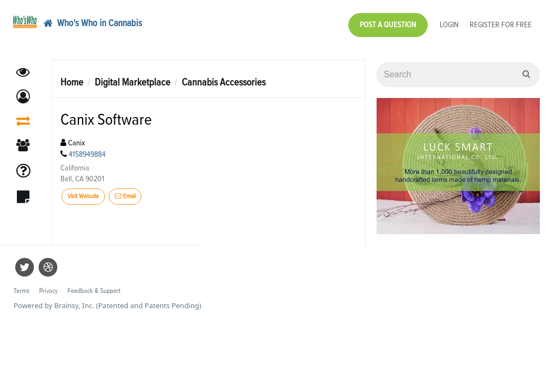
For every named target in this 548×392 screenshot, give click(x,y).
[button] (23, 91)
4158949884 (87, 149)
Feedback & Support (94, 286)
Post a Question (388, 22)
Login (449, 22)
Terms (21, 286)
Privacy (48, 286)
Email (125, 191)
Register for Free (501, 22)
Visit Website (83, 191)
